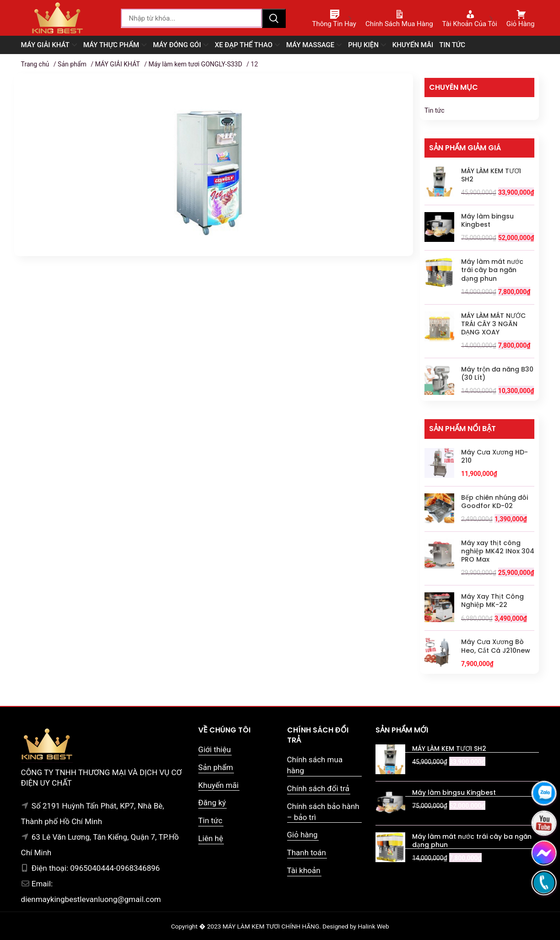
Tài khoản (304, 870)
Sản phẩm (72, 64)
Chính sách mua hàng (315, 765)
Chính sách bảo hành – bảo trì (323, 812)
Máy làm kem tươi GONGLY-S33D (195, 64)
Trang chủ (35, 64)
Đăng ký (212, 803)
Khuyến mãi (218, 785)
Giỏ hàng (302, 835)
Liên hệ (211, 838)
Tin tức (435, 110)
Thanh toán (307, 853)
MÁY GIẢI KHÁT (117, 64)
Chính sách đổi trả (318, 788)
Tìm (274, 18)
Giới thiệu (215, 749)
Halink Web (373, 926)
